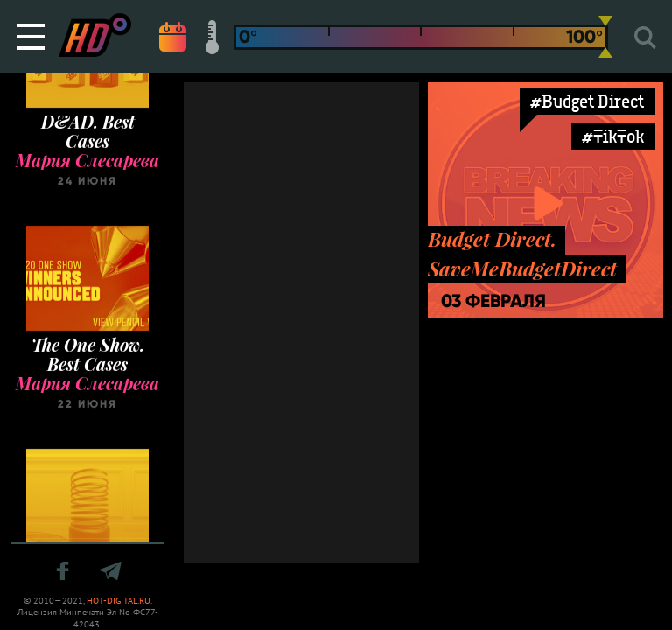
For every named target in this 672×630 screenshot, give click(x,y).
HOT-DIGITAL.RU (119, 601)
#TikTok (613, 136)
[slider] (605, 37)
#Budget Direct (587, 101)
